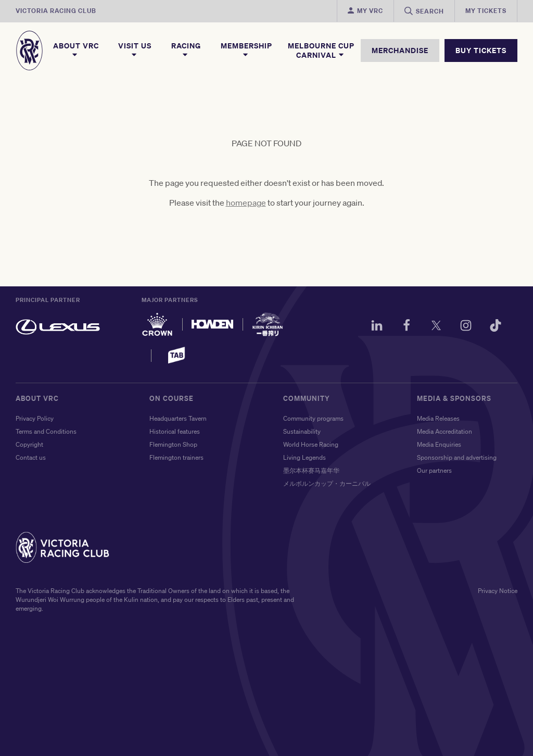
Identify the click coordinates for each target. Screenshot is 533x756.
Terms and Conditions (46, 431)
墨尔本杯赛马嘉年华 (311, 470)
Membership (246, 50)
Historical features (175, 431)
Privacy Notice (498, 591)
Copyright (29, 444)
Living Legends (304, 457)
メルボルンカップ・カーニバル (327, 483)
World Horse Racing (311, 444)
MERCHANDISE (400, 50)
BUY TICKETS (481, 50)
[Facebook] (407, 327)
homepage (246, 203)
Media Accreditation (445, 431)
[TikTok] (496, 327)
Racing (186, 50)
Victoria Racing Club (56, 11)
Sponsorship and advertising (457, 457)
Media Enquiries (439, 444)
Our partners (434, 470)
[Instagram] (466, 327)
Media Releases (438, 418)
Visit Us (135, 50)
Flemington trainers (176, 457)
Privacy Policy (35, 418)
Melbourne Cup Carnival (321, 51)
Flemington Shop (173, 444)
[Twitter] (436, 327)
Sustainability (302, 431)
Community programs (313, 418)
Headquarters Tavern (178, 418)
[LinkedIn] (377, 327)
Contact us (31, 457)
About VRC (76, 50)
